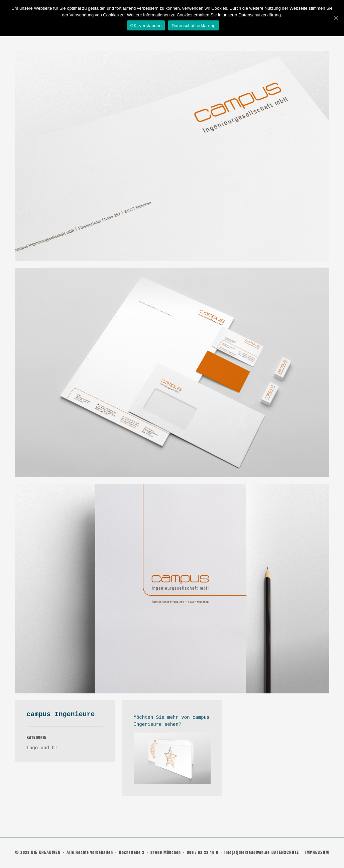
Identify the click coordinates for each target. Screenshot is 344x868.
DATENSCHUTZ (285, 852)
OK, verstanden (147, 26)
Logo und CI (42, 748)
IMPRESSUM (317, 852)
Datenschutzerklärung (194, 26)
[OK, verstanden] (336, 18)
